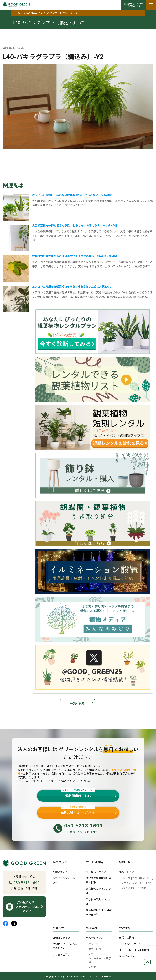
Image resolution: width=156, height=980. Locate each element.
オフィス (93, 944)
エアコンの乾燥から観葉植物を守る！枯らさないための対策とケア (72, 286)
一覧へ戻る (77, 703)
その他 (92, 967)
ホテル (92, 954)
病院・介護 (95, 949)
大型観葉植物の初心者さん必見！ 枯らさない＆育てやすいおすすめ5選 (75, 225)
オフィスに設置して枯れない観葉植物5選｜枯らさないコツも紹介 (72, 195)
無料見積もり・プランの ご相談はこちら (134, 5)
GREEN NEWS (30, 13)
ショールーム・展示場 (100, 960)
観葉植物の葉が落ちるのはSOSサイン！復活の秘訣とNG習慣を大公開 (75, 256)
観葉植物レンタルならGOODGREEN (94, 976)
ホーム (16, 13)
